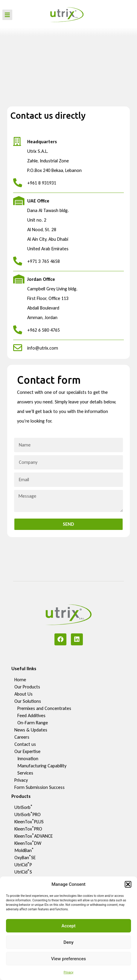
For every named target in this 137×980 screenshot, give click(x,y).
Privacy (68, 972)
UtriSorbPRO (28, 814)
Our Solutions (28, 701)
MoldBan (24, 850)
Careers (22, 737)
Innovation (28, 759)
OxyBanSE (25, 858)
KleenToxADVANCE (34, 836)
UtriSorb (23, 807)
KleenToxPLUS (29, 822)
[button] (128, 884)
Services (25, 773)
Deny (68, 942)
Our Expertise (27, 751)
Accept (68, 926)
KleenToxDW (28, 843)
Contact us (25, 744)
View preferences (68, 959)
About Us (23, 694)
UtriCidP (23, 865)
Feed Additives (31, 715)
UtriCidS (23, 872)
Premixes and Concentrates (44, 708)
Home (20, 680)
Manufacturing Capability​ (42, 766)
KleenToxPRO (28, 829)
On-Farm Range (33, 723)
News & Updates (31, 730)
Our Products (27, 687)
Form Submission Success (39, 787)
